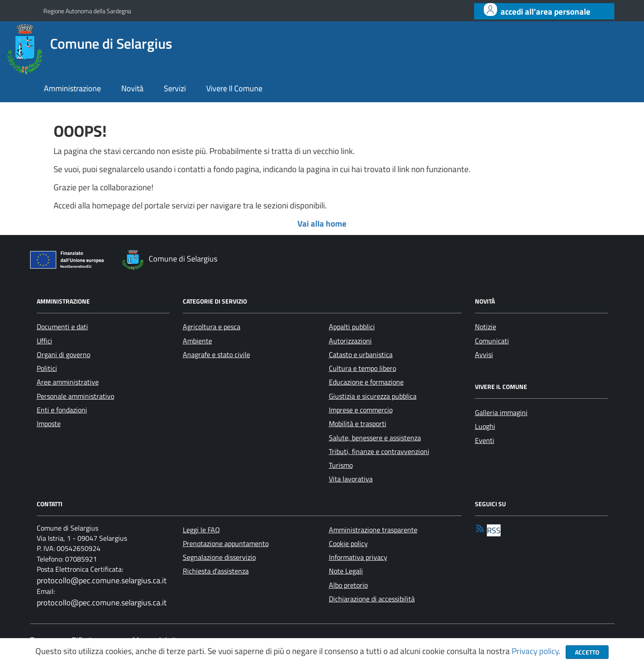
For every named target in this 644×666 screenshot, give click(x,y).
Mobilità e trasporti (358, 423)
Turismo (341, 465)
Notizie (486, 327)
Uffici (44, 341)
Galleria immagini (501, 412)
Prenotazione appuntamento (226, 543)
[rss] (488, 530)
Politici (47, 368)
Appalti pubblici (352, 327)
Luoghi (485, 426)
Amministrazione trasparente (373, 530)
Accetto (587, 652)
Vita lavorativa (351, 479)
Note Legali (346, 571)
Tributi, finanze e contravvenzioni (379, 451)
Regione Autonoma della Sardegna (87, 11)
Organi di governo (64, 354)
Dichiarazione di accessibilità (372, 599)
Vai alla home (322, 223)
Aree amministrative (68, 382)
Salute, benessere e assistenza (375, 438)
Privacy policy (535, 651)
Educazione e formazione (366, 382)
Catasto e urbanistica (361, 354)
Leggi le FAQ (201, 530)
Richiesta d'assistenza (216, 571)
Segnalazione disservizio (219, 557)
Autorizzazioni (350, 341)
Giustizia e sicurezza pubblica (373, 396)
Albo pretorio (348, 585)
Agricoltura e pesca (212, 327)
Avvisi (484, 354)
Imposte (49, 423)
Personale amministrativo (75, 396)
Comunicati (492, 341)
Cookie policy (348, 543)
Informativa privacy (358, 557)
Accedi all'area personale (546, 12)
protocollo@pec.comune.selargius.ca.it (102, 580)
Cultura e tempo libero (362, 368)
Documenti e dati (62, 327)
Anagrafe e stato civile (216, 354)
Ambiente (197, 341)
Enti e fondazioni (62, 410)
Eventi (485, 440)
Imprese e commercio (361, 410)
